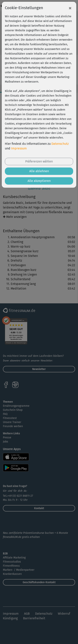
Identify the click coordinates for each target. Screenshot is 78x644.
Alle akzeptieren (39, 181)
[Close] (70, 8)
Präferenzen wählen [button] (39, 161)
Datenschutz (60, 144)
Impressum (19, 148)
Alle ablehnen (39, 171)
